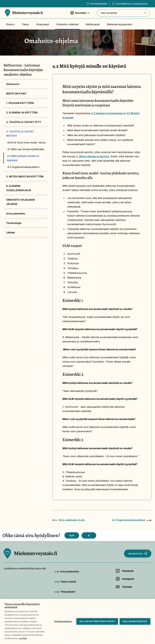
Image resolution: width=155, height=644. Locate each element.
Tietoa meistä (65, 582)
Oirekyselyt (43, 24)
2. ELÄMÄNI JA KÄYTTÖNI (22, 112)
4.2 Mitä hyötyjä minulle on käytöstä (23, 158)
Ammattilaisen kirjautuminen (130, 4)
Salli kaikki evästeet (135, 621)
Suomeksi (80, 14)
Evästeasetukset (63, 621)
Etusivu (10, 24)
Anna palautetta (15, 213)
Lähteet (11, 232)
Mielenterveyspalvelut (119, 24)
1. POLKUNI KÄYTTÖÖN (20, 103)
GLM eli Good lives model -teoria (26, 142)
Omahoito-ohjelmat (67, 24)
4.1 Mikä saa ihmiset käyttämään (26, 149)
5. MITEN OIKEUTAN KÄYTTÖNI (25, 176)
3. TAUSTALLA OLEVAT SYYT (24, 122)
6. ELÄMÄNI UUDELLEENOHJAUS (19, 188)
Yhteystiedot (65, 592)
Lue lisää (23, 638)
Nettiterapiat (93, 24)
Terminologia (14, 223)
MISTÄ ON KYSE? (16, 94)
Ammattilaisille (97, 4)
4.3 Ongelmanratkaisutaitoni (23, 167)
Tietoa (25, 24)
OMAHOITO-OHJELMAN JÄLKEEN (20, 202)
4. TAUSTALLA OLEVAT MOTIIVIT (20, 134)
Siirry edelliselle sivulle (69, 520)
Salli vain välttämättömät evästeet (97, 621)
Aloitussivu (13, 84)
